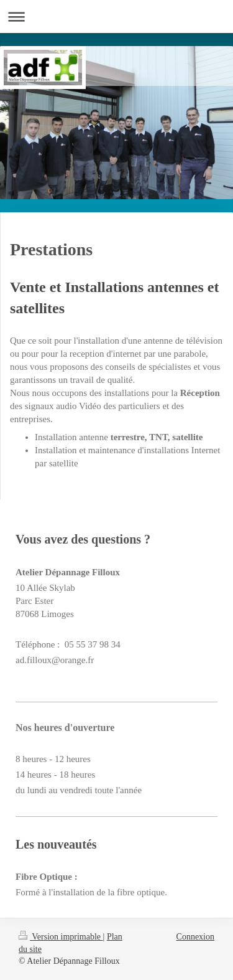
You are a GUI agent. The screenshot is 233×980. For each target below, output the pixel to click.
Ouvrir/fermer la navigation (116, 16)
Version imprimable (61, 937)
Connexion (195, 937)
